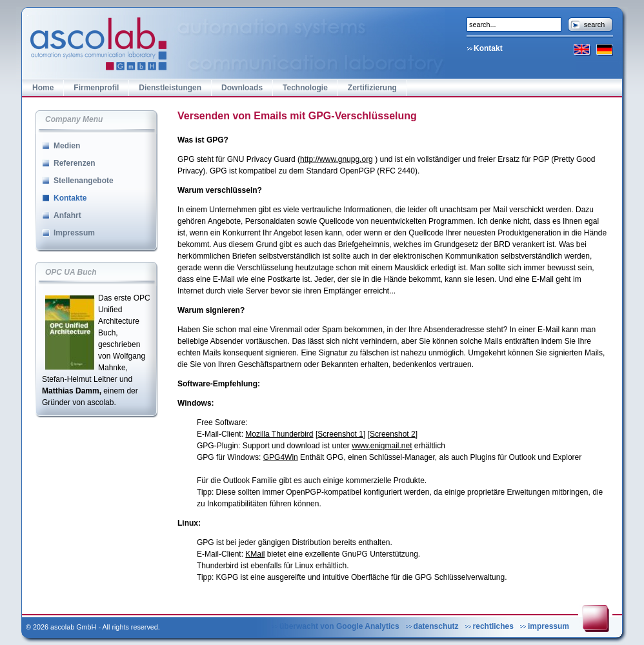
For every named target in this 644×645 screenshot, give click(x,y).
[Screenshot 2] (393, 434)
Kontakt (488, 48)
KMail (255, 554)
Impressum (74, 233)
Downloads (242, 88)
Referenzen (75, 163)
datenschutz (436, 626)
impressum (548, 626)
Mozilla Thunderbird (279, 434)
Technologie (305, 88)
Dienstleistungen (170, 88)
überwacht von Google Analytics (339, 626)
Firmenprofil (96, 88)
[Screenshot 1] (340, 434)
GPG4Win (281, 457)
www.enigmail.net (382, 446)
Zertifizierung (372, 88)
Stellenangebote (84, 181)
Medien (67, 146)
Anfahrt (67, 215)
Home (43, 88)
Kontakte (70, 198)
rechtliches (493, 626)
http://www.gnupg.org (337, 159)
